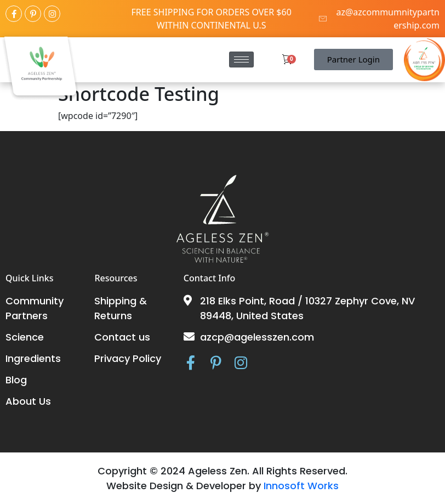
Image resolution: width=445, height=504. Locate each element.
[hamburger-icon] (241, 60)
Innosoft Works (301, 486)
